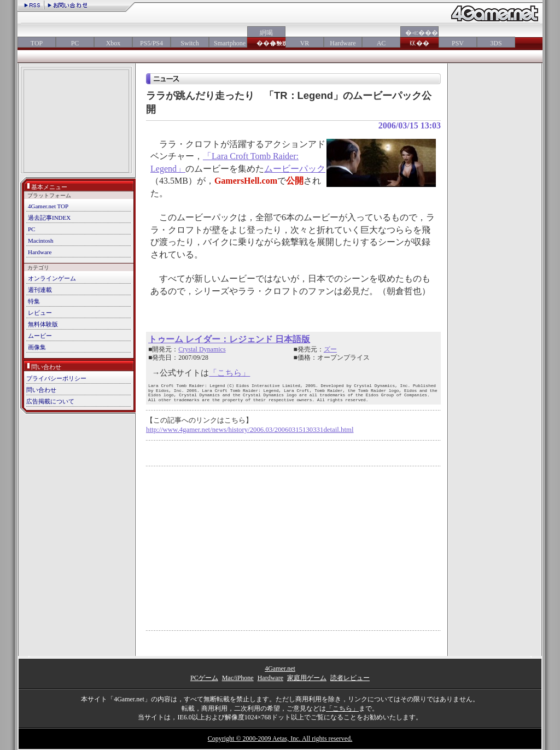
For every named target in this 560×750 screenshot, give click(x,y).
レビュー (40, 313)
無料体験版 (43, 324)
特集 (34, 301)
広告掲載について (50, 401)
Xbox (113, 43)
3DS (496, 43)
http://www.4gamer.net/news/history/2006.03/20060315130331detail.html (250, 430)
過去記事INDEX (49, 218)
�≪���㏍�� (419, 38)
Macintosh (40, 241)
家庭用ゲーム (307, 678)
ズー (330, 349)
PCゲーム (204, 678)
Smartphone (228, 43)
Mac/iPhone (238, 678)
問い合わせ (41, 390)
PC (75, 43)
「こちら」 (229, 373)
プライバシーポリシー (56, 378)
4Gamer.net (280, 669)
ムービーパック (295, 169)
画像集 (37, 347)
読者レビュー (350, 678)
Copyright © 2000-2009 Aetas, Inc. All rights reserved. (280, 739)
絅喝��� (266, 38)
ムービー (40, 336)
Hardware (343, 43)
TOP (37, 43)
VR (305, 43)
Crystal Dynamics (202, 349)
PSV (458, 43)
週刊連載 (40, 290)
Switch (189, 43)
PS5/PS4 (151, 43)
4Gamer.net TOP (48, 206)
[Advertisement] (76, 122)
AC (381, 43)
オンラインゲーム (52, 278)
